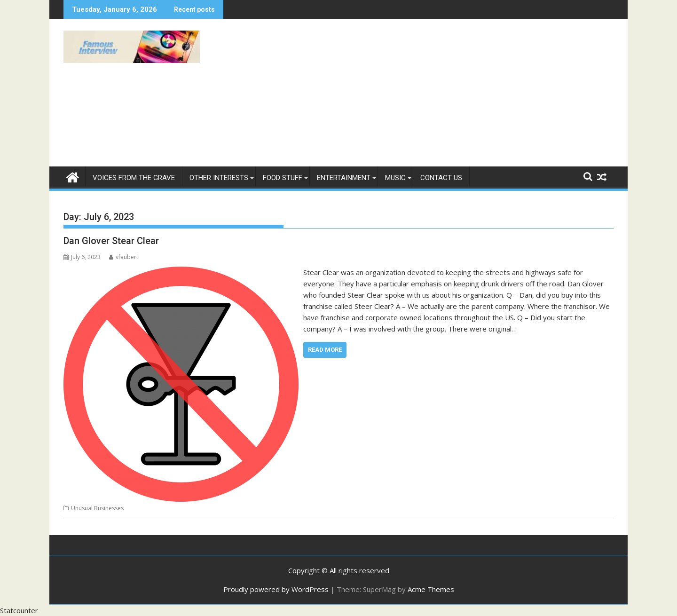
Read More (325, 350)
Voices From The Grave (134, 178)
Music (395, 178)
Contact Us (441, 178)
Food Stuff (283, 178)
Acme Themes (431, 589)
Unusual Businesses (97, 508)
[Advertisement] (426, 96)
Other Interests (219, 178)
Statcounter (19, 610)
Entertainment (344, 178)
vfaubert (124, 257)
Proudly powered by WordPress (276, 589)
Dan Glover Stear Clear (111, 241)
